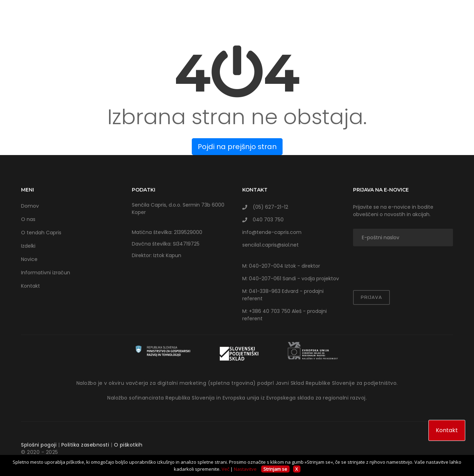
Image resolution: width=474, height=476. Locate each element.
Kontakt (31, 286)
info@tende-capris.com (272, 232)
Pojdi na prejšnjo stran (237, 147)
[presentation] (394, 264)
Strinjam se (275, 469)
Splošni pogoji (39, 445)
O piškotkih (128, 445)
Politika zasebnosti (85, 445)
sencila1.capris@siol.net (270, 245)
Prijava (371, 297)
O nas (28, 219)
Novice (29, 259)
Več (225, 469)
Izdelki (28, 246)
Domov (30, 206)
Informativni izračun (46, 273)
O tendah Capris (41, 233)
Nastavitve (245, 469)
